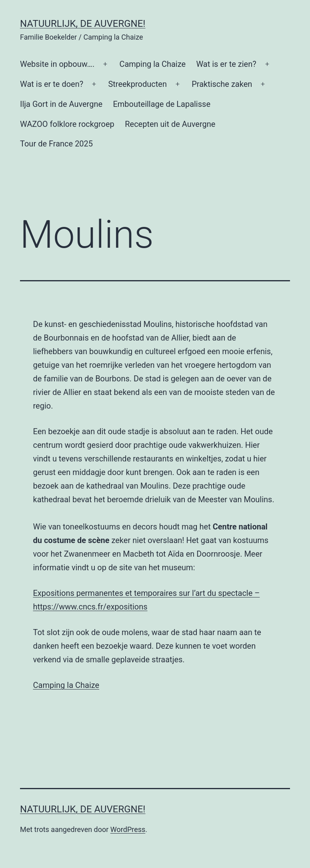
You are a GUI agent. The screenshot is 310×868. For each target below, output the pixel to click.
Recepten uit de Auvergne (170, 124)
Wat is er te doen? (52, 84)
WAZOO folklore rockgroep (67, 124)
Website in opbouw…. (57, 64)
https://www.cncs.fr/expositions (90, 607)
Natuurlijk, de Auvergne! (83, 24)
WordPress (128, 829)
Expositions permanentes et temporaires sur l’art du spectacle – (147, 593)
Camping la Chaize (152, 64)
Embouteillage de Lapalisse (162, 104)
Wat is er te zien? (226, 64)
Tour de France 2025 (56, 144)
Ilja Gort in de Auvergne (61, 104)
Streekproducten (137, 84)
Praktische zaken (222, 84)
